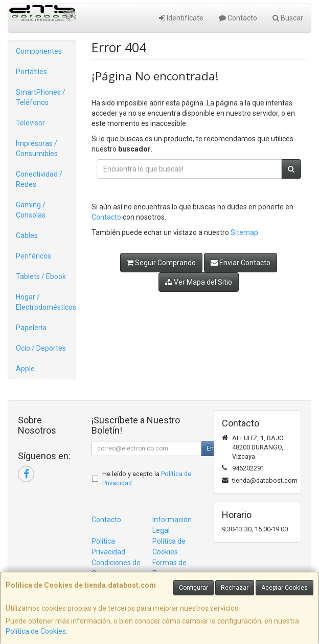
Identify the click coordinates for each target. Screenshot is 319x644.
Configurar (193, 588)
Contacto (238, 18)
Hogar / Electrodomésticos (46, 302)
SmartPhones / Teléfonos (41, 97)
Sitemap (244, 232)
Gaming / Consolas (31, 210)
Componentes (39, 51)
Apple (25, 369)
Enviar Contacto (241, 263)
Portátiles (31, 72)
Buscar (288, 18)
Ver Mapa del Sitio (199, 282)
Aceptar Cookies (284, 588)
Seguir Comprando (161, 263)
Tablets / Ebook (41, 276)
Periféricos (33, 256)
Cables (27, 235)
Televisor (30, 123)
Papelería (31, 328)
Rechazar (235, 588)
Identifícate (181, 18)
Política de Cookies (36, 631)
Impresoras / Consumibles (37, 148)
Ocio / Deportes (41, 348)
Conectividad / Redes (39, 179)
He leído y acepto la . (147, 479)
